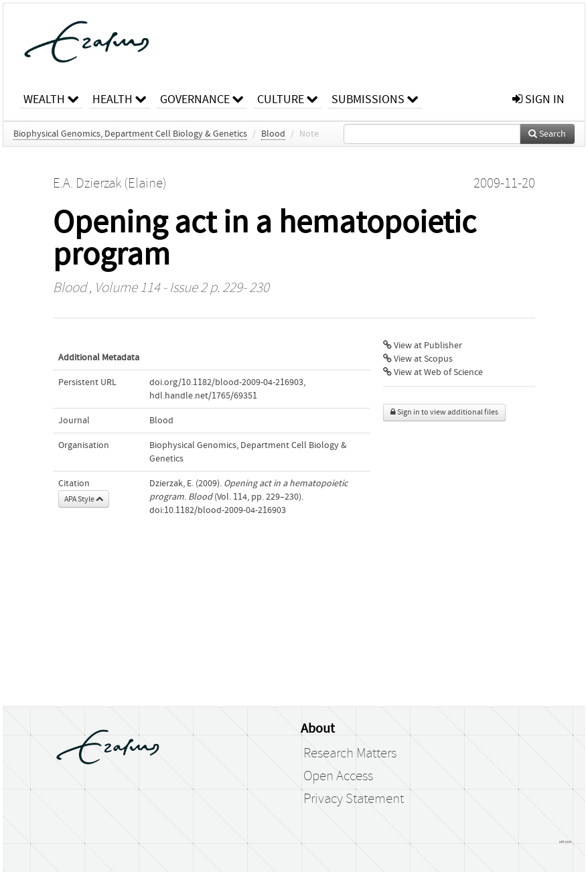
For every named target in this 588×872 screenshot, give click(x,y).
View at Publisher (423, 346)
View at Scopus (418, 359)
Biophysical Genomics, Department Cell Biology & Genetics (130, 134)
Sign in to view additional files (444, 412)
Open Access (338, 776)
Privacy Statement (354, 799)
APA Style (84, 499)
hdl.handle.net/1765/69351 (203, 396)
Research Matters (350, 753)
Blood (273, 134)
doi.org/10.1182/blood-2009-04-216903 (226, 382)
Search (547, 134)
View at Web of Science (433, 372)
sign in (538, 99)
